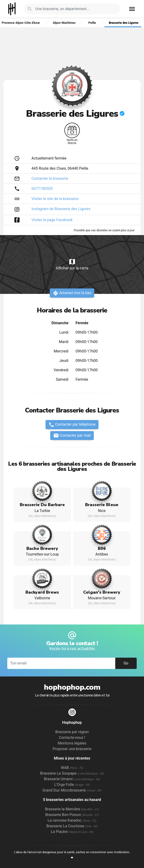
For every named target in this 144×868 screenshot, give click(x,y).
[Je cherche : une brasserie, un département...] (75, 9)
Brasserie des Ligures (124, 23)
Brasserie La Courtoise (72, 826)
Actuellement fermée (49, 158)
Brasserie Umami (72, 779)
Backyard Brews (42, 592)
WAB (72, 768)
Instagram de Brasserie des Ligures (61, 209)
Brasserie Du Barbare (42, 505)
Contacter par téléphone (72, 425)
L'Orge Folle (72, 785)
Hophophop (12, 9)
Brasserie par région (72, 732)
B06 (102, 548)
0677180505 (42, 189)
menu (132, 9)
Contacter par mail (72, 436)
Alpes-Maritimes (64, 23)
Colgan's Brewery (102, 592)
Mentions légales (72, 743)
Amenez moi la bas (72, 293)
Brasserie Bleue (102, 505)
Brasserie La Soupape (72, 773)
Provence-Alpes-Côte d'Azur (21, 23)
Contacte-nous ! (72, 738)
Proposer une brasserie (72, 749)
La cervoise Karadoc (72, 820)
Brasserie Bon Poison (72, 815)
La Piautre (72, 832)
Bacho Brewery (42, 548)
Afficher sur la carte (72, 264)
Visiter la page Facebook (52, 220)
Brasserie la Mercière (72, 809)
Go (126, 663)
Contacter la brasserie (50, 178)
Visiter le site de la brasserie (55, 199)
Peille (92, 23)
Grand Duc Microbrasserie (72, 790)
